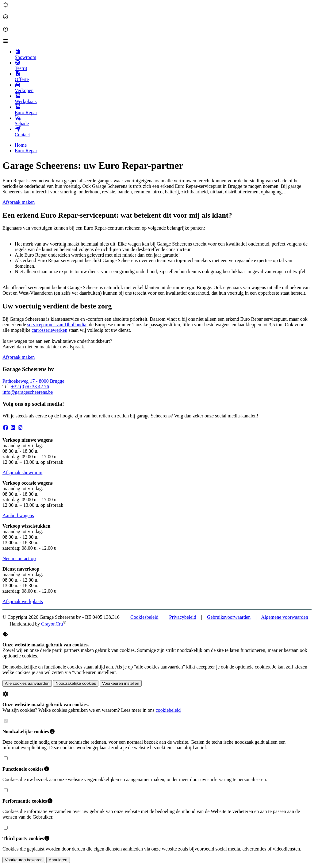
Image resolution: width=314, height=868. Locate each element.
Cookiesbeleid (144, 617)
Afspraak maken (19, 202)
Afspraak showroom (22, 473)
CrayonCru (52, 624)
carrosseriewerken (49, 330)
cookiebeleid (168, 710)
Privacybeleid (183, 617)
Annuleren (58, 860)
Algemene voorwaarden (285, 617)
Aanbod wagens (18, 515)
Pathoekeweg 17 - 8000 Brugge (33, 381)
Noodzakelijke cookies (76, 683)
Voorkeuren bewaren (24, 860)
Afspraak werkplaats (23, 601)
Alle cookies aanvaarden (27, 683)
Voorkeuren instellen (121, 683)
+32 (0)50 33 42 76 (30, 387)
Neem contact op (19, 558)
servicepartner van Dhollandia (57, 325)
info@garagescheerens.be (28, 392)
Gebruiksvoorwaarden (229, 617)
